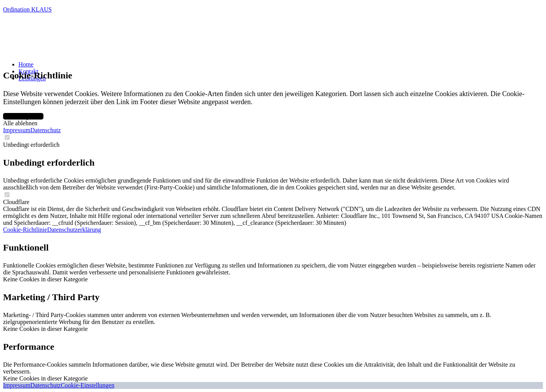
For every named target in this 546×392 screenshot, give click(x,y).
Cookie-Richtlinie (25, 230)
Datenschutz (46, 130)
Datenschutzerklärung (74, 230)
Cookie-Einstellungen (88, 385)
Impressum (17, 130)
